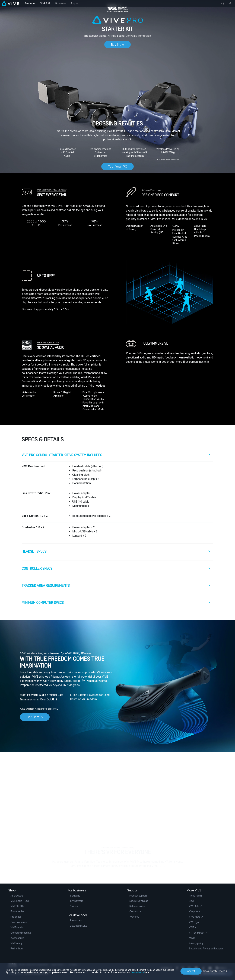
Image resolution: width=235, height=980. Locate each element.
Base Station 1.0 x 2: (35, 516)
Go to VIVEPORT (118, 873)
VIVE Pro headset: (34, 466)
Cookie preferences (214, 971)
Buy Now (118, 45)
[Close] (223, 4)
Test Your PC (118, 166)
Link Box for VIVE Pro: (36, 493)
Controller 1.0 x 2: (33, 527)
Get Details (35, 717)
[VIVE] (10, 4)
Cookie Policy (137, 972)
